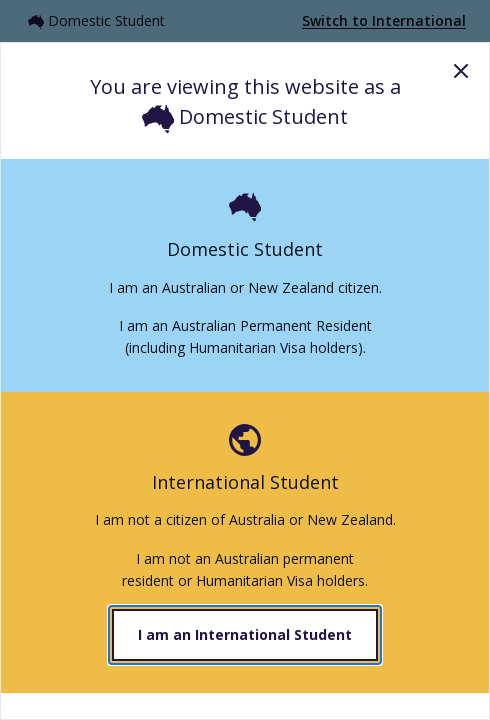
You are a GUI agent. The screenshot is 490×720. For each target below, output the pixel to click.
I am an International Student (245, 634)
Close (461, 71)
